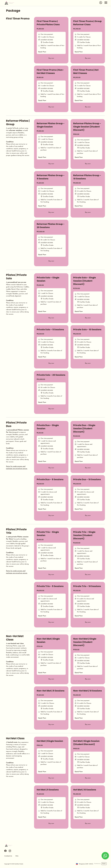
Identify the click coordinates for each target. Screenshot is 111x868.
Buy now (51, 58)
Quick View (42, 52)
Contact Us (8, 856)
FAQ (17, 856)
